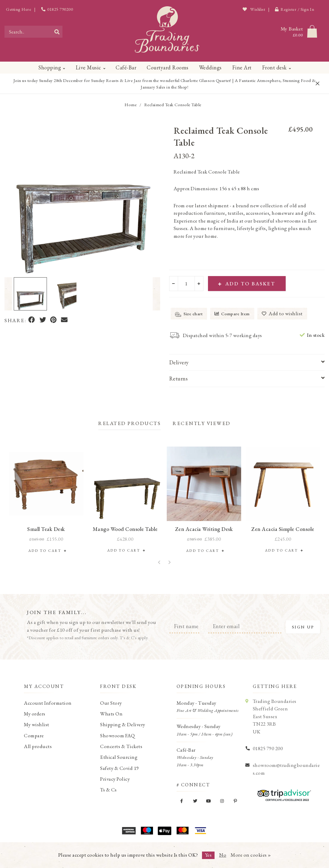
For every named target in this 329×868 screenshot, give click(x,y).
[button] (8, 294)
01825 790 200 (268, 748)
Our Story (111, 703)
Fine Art (242, 67)
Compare (34, 735)
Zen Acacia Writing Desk (204, 529)
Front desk (274, 67)
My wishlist (37, 724)
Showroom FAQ (117, 735)
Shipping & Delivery (123, 724)
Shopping (50, 67)
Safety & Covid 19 (120, 768)
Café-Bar (126, 67)
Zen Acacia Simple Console (283, 529)
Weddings (210, 67)
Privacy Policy (115, 779)
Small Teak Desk (46, 529)
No (223, 855)
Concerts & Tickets (121, 746)
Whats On (111, 714)
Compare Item (232, 314)
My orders (35, 714)
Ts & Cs (108, 790)
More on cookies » (251, 855)
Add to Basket (247, 284)
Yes (208, 855)
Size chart (189, 314)
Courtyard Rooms (168, 67)
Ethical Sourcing (119, 757)
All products (38, 746)
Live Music (88, 67)
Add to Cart (46, 551)
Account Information (48, 703)
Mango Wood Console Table (125, 529)
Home (131, 105)
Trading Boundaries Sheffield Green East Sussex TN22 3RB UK (275, 716)
